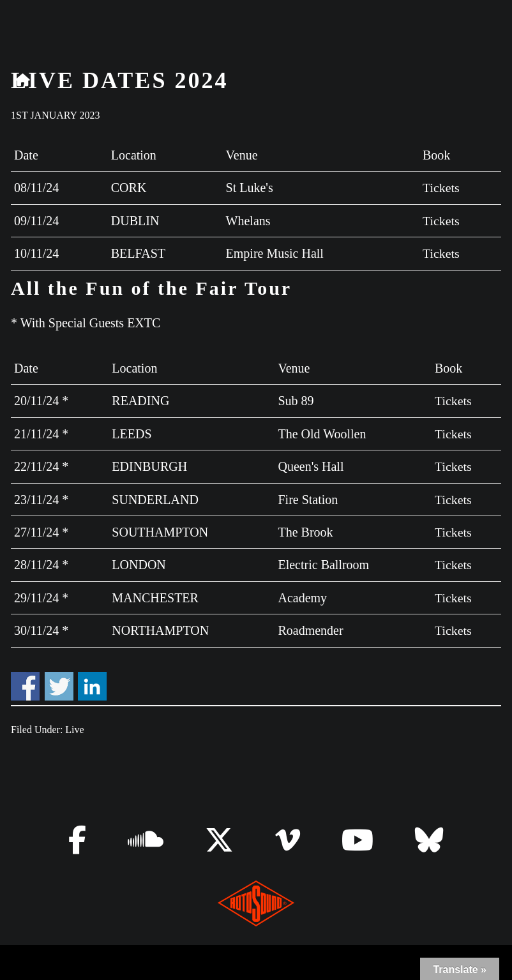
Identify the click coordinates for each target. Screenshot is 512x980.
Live (74, 726)
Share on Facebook (25, 682)
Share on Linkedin (92, 682)
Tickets (440, 188)
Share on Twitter (59, 682)
